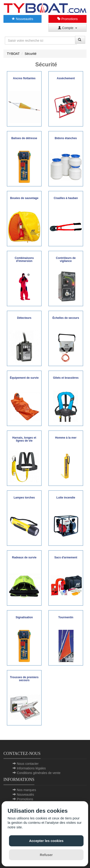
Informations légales (31, 768)
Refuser (46, 855)
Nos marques (26, 790)
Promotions (67, 19)
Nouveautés (22, 19)
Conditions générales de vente (39, 773)
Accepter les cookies (46, 841)
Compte (67, 28)
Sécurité (31, 54)
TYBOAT (13, 54)
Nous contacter (28, 764)
